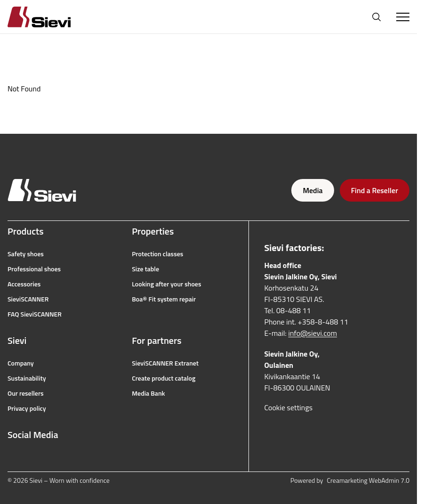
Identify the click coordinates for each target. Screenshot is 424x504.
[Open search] (376, 17)
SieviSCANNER (28, 299)
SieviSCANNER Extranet (165, 363)
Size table (145, 269)
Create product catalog (164, 378)
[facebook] (12, 457)
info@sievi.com (313, 333)
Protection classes (157, 254)
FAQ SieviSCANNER (35, 314)
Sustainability (27, 378)
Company (21, 363)
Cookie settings (288, 407)
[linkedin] (74, 457)
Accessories (24, 284)
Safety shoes (26, 254)
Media (312, 190)
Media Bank (148, 393)
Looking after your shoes (166, 284)
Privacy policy (27, 408)
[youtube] (54, 457)
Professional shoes (34, 269)
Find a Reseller (375, 190)
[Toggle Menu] (403, 17)
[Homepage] (50, 17)
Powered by (350, 480)
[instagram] (33, 457)
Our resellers (26, 393)
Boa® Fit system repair (164, 299)
